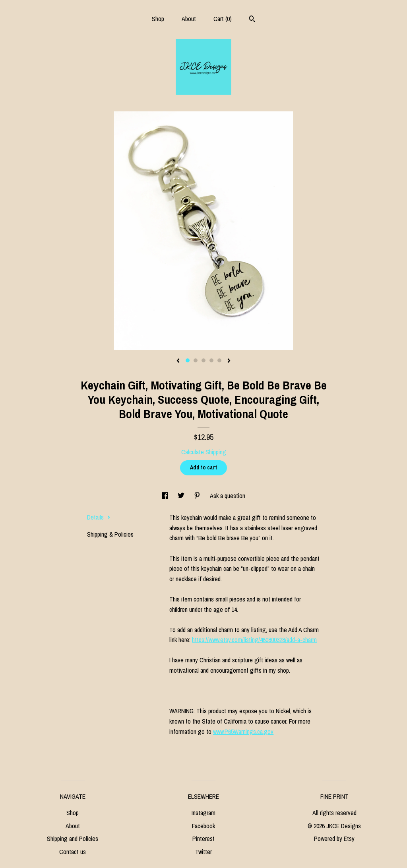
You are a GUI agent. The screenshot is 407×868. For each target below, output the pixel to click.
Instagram (203, 813)
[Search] (252, 20)
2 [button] (196, 360)
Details (99, 517)
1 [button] (188, 360)
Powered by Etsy (334, 839)
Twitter (203, 852)
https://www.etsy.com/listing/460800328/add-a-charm (254, 640)
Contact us (73, 852)
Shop (158, 19)
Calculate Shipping (204, 452)
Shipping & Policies (110, 534)
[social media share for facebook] (166, 496)
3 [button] (203, 360)
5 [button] (219, 360)
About (189, 19)
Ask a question (228, 496)
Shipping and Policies (73, 839)
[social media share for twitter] (182, 496)
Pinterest (203, 839)
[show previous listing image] (178, 361)
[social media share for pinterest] (198, 496)
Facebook (203, 826)
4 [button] (211, 360)
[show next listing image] (229, 361)
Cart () (223, 19)
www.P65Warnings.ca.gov (243, 732)
